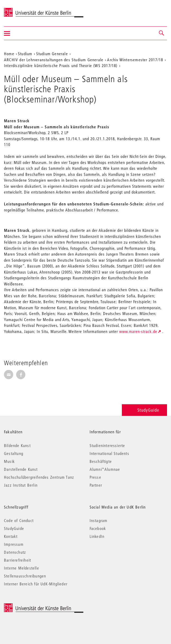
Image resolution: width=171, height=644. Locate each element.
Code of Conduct (19, 520)
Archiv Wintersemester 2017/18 (135, 60)
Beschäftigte (101, 461)
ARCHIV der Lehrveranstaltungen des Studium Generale (54, 60)
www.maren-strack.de (138, 331)
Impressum (14, 544)
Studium (25, 54)
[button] (162, 33)
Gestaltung (14, 453)
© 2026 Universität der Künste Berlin (32, 606)
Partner (96, 485)
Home (9, 54)
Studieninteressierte (107, 445)
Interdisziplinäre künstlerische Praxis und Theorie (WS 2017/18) (61, 65)
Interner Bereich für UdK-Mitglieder (36, 584)
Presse (95, 477)
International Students (109, 453)
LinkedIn (97, 536)
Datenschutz (15, 552)
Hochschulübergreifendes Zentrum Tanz (39, 477)
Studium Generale (52, 54)
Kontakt (11, 536)
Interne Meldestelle (22, 568)
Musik (9, 461)
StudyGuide (144, 410)
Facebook (98, 528)
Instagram (99, 520)
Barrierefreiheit (17, 560)
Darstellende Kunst (21, 469)
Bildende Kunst (17, 445)
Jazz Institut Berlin (21, 485)
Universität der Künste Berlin (25, 10)
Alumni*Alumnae (105, 469)
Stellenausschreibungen (25, 576)
